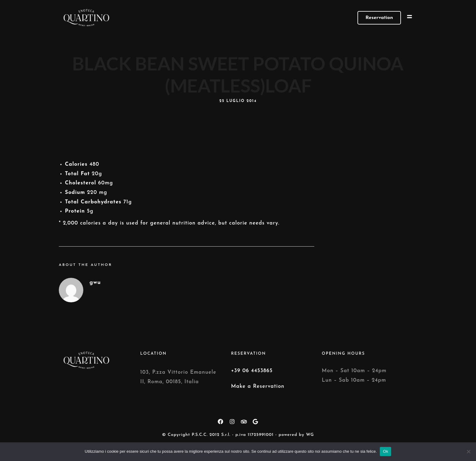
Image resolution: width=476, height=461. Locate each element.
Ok (385, 451)
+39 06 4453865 (252, 371)
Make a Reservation (258, 386)
